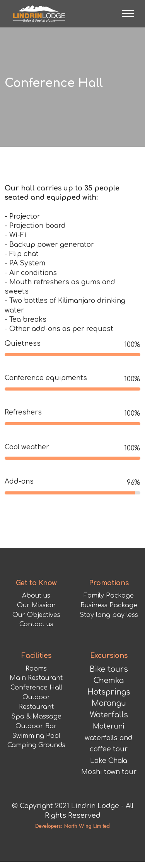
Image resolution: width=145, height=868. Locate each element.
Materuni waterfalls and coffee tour (109, 767)
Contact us (36, 654)
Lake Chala (109, 790)
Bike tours (109, 698)
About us (36, 625)
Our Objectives (36, 644)
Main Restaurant (36, 707)
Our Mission (36, 634)
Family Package (109, 625)
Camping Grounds (36, 775)
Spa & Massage (36, 746)
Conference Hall (36, 717)
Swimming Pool (36, 765)
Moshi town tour (109, 801)
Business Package (109, 634)
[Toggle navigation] (128, 14)
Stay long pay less (109, 644)
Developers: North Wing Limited (72, 855)
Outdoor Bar (36, 755)
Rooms (36, 698)
